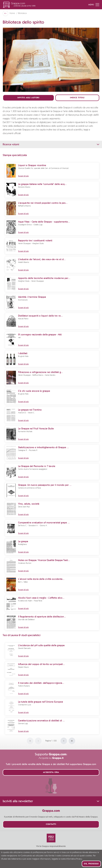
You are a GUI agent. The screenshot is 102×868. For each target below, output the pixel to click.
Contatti (51, 824)
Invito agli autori (28, 98)
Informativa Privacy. (74, 859)
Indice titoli (77, 98)
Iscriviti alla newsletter (51, 801)
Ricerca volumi (51, 144)
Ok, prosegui (91, 864)
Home (12, 13)
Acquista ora (51, 772)
